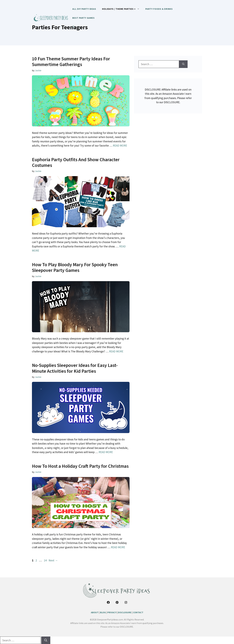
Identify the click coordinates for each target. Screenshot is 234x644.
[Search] (183, 64)
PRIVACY (112, 612)
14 (46, 560)
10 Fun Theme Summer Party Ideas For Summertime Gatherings (71, 62)
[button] (73, 27)
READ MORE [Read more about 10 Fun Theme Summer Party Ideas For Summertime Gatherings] (120, 146)
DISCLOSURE (125, 612)
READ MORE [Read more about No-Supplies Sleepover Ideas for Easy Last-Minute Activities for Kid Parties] (106, 452)
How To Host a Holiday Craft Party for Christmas (80, 466)
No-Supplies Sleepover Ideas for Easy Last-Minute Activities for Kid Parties (75, 368)
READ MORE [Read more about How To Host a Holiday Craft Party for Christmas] (118, 547)
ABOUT (95, 612)
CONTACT (138, 612)
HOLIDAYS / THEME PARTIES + (122, 9)
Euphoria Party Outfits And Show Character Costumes (76, 162)
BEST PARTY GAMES (83, 18)
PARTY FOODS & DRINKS (159, 9)
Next (53, 560)
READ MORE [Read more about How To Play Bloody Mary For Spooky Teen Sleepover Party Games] (116, 351)
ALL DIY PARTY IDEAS (84, 9)
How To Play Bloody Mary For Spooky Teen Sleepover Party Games (75, 267)
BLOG (103, 612)
